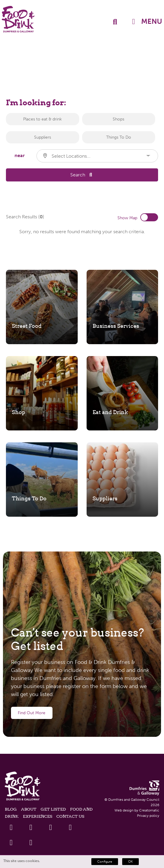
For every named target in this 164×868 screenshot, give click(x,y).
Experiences (38, 816)
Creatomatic (149, 810)
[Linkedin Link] (51, 827)
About (29, 809)
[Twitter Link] (31, 827)
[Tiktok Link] (31, 843)
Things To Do (119, 137)
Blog (11, 809)
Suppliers (43, 137)
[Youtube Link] (70, 827)
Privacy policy (148, 816)
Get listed (53, 809)
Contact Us (70, 816)
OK (130, 862)
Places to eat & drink (42, 119)
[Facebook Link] (11, 827)
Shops (118, 119)
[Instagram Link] (11, 843)
